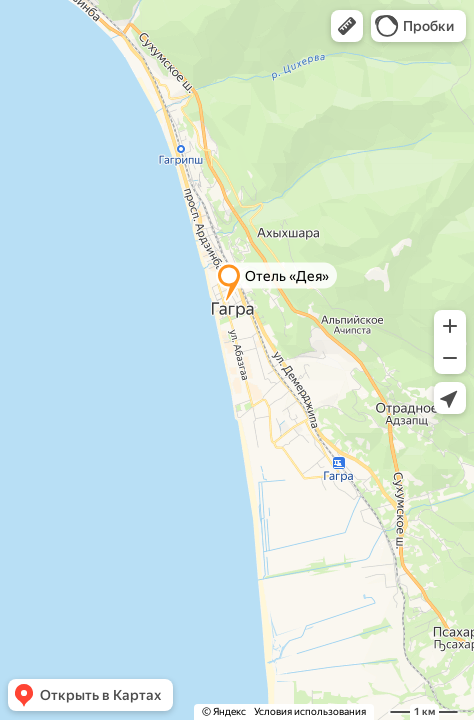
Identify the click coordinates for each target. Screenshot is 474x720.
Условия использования (310, 711)
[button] (347, 26)
